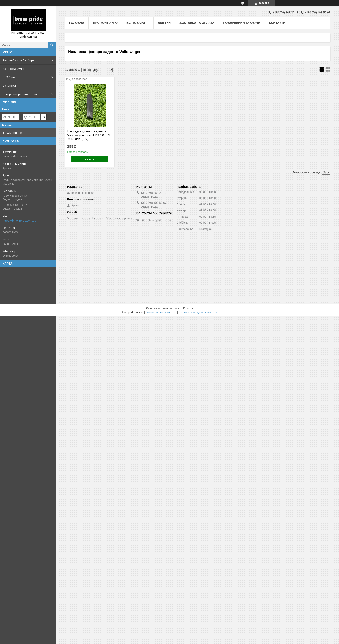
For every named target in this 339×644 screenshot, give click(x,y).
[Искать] (52, 45)
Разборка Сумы (13, 69)
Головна (77, 23)
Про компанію (105, 23)
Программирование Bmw (20, 94)
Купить (90, 159)
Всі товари (136, 23)
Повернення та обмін (242, 23)
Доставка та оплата (197, 23)
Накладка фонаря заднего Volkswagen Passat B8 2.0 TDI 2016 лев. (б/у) (89, 135)
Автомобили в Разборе (19, 60)
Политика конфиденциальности (198, 312)
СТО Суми (9, 77)
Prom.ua (188, 308)
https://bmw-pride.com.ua (19, 221)
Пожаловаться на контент (161, 312)
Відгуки (164, 23)
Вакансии (9, 86)
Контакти (277, 23)
